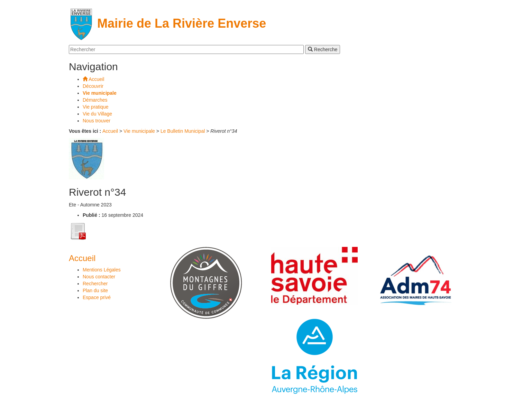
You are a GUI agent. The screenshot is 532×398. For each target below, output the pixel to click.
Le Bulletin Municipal (183, 131)
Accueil (110, 131)
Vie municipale (139, 131)
